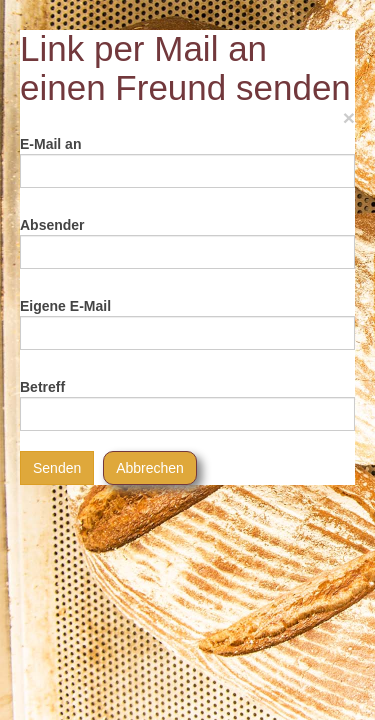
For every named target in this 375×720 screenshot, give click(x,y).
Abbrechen (150, 468)
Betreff (42, 387)
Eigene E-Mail (65, 306)
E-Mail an (50, 144)
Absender (52, 225)
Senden (57, 468)
